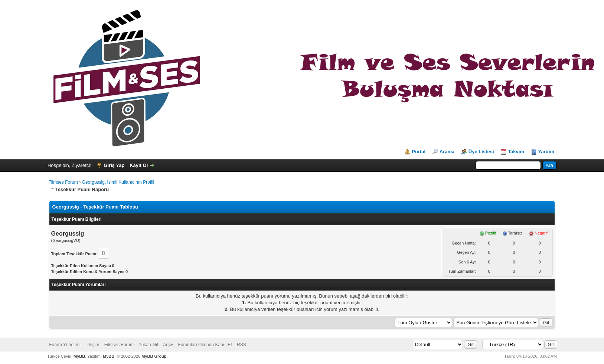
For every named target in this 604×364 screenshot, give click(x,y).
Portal (419, 152)
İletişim (92, 345)
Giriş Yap (114, 165)
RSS (241, 345)
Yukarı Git (148, 345)
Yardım (546, 152)
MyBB (79, 356)
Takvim (516, 152)
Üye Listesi (481, 152)
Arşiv (168, 345)
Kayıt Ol (139, 165)
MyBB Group (154, 356)
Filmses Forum (63, 182)
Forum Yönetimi (65, 345)
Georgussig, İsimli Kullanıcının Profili (118, 182)
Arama (447, 152)
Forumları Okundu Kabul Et (205, 345)
